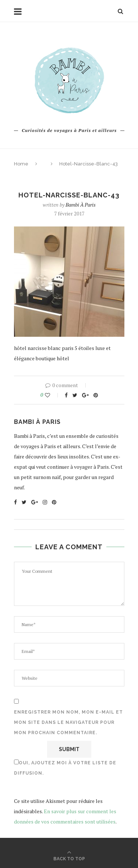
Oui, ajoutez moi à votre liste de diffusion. (65, 768)
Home (21, 164)
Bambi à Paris (81, 205)
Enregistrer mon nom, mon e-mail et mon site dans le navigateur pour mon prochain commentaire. (68, 722)
